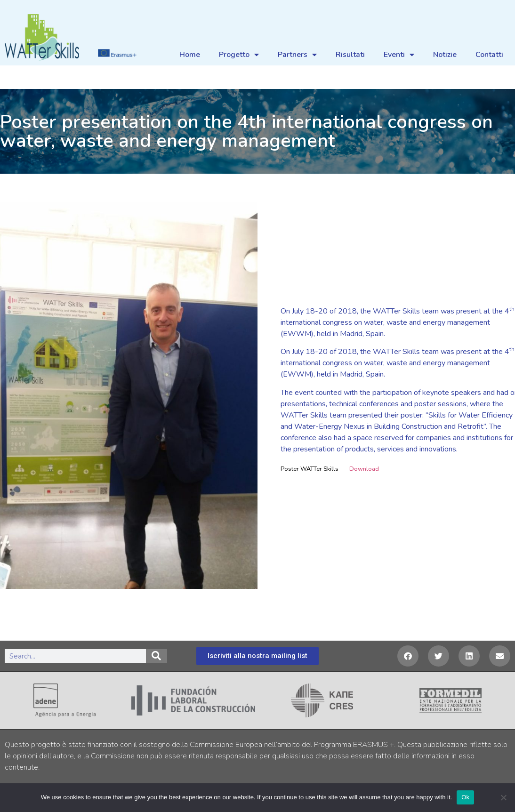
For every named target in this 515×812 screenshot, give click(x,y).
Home (190, 55)
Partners (297, 55)
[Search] (157, 656)
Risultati (350, 55)
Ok (465, 797)
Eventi (399, 55)
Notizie (445, 55)
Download (364, 469)
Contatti (489, 55)
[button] (408, 656)
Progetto (239, 55)
